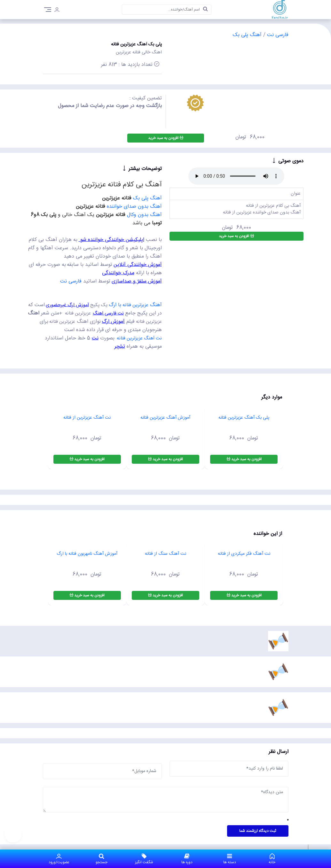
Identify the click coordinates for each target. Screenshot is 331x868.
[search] (205, 10)
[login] (57, 11)
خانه (272, 859)
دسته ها (229, 859)
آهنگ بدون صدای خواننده (134, 207)
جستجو (102, 859)
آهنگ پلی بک (247, 35)
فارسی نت (277, 35)
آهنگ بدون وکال (144, 215)
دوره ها (187, 859)
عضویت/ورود (59, 859)
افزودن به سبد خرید (166, 138)
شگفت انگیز (144, 859)
